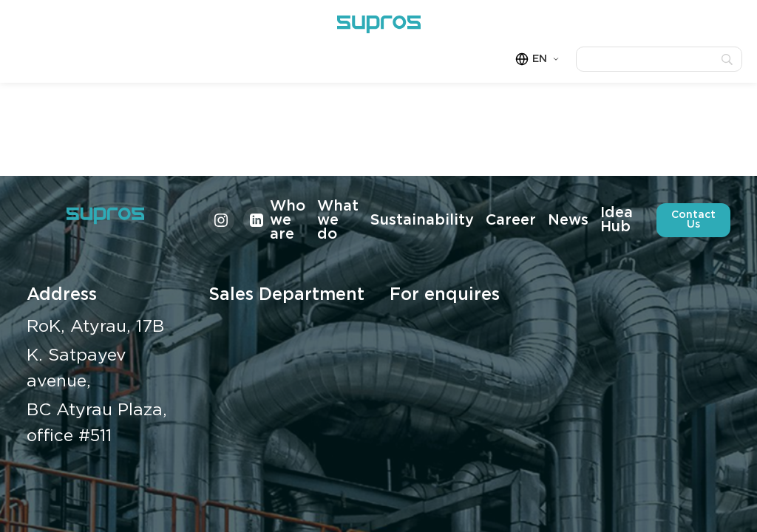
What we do (338, 220)
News (568, 220)
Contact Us (693, 220)
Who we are (288, 220)
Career (511, 220)
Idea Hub (617, 220)
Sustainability (422, 220)
